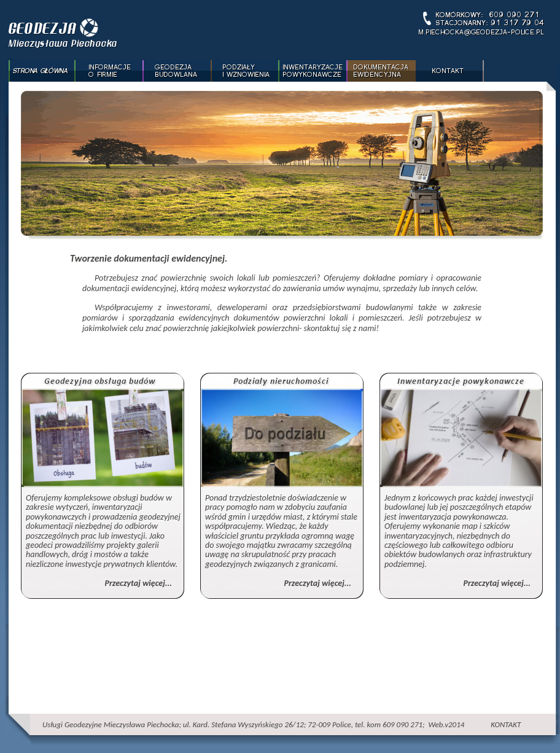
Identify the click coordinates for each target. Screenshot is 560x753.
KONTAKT (506, 724)
